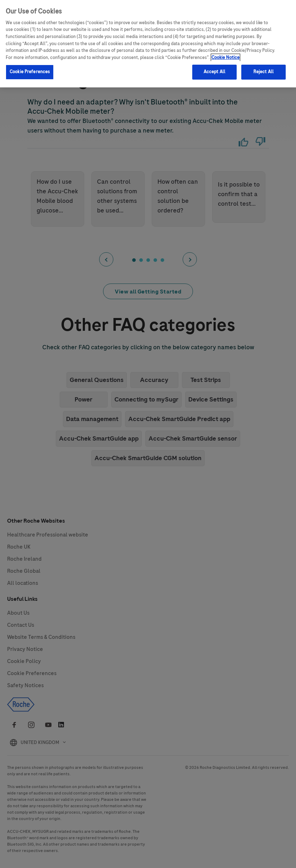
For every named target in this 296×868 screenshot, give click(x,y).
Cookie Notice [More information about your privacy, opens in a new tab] (225, 53)
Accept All (214, 67)
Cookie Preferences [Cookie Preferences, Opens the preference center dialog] (30, 67)
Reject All (263, 67)
